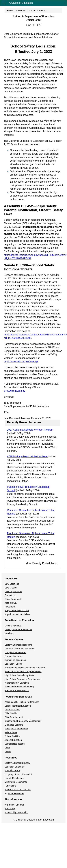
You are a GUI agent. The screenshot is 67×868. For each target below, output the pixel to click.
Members (9, 633)
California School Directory (17, 763)
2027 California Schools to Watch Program (30, 430)
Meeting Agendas (13, 626)
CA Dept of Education (21, 3)
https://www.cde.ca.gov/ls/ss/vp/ (21, 362)
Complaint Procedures (15, 652)
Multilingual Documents (16, 782)
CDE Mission (11, 588)
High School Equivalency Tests (19, 675)
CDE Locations (12, 584)
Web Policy (10, 809)
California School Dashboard (18, 645)
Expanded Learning (14, 725)
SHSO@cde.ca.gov (14, 391)
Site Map (20, 805)
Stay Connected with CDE (17, 611)
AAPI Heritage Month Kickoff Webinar (27, 457)
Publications (10, 786)
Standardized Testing (15, 744)
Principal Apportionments (16, 729)
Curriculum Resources (15, 660)
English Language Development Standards (25, 668)
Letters (33, 11)
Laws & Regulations (14, 778)
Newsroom (21, 11)
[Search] (64, 3)
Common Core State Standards (20, 649)
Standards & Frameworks (17, 690)
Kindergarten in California (17, 683)
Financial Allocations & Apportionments (23, 671)
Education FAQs (12, 770)
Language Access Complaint (18, 774)
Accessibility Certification (16, 812)
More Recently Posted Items (41, 563)
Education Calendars (15, 767)
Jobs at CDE (11, 603)
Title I (7, 748)
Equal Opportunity (13, 599)
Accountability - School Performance (22, 702)
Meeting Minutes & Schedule (18, 630)
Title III (8, 751)
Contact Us (10, 595)
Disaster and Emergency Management (23, 721)
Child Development (14, 717)
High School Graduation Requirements (23, 679)
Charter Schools (12, 710)
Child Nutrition (11, 713)
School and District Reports (18, 790)
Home (10, 11)
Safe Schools (11, 732)
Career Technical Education (18, 706)
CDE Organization (13, 592)
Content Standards (14, 656)
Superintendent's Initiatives (17, 614)
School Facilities (12, 736)
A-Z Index (9, 805)
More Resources (16, 793)
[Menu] (4, 3)
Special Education (13, 740)
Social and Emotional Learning (19, 687)
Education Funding (14, 664)
